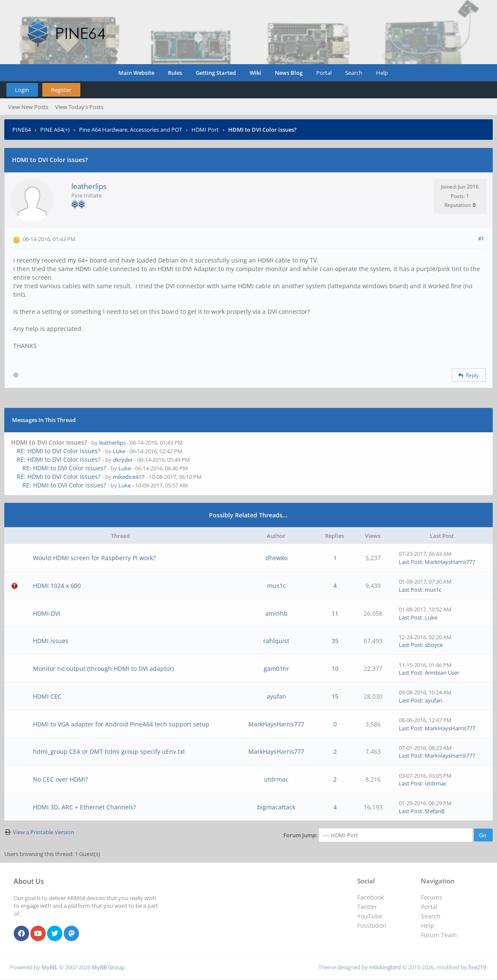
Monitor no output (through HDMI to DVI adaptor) (103, 669)
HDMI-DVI (47, 613)
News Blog (289, 73)
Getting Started (216, 73)
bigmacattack (276, 807)
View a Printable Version (43, 832)
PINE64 (22, 130)
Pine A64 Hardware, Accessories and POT (131, 130)
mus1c (276, 586)
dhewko (276, 558)
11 (335, 613)
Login (22, 90)
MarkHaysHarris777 (450, 562)
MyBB (49, 967)
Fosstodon (372, 925)
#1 (481, 238)
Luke (119, 451)
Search (354, 73)
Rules (175, 73)
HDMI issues (51, 641)
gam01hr (276, 669)
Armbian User (442, 673)
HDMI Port (205, 130)
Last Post (410, 562)
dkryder (123, 460)
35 (335, 641)
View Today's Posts (79, 107)
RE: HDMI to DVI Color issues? (59, 451)
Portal (324, 73)
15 (335, 696)
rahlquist (276, 641)
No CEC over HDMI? (60, 779)
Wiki (255, 73)
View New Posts (28, 107)
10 (335, 669)
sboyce (434, 645)
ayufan (276, 696)
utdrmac (276, 779)
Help (382, 73)
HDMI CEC (47, 696)
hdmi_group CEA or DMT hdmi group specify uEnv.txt (109, 751)
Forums (432, 897)
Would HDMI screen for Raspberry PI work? (94, 558)
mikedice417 (129, 477)
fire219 (477, 967)
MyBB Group (108, 967)
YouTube (370, 916)
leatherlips (89, 186)
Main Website (136, 73)
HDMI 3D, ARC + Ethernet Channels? (84, 807)
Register (61, 90)
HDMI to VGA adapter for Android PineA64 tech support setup (121, 724)
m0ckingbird (385, 967)
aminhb (276, 613)
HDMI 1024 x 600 (57, 586)
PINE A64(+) (55, 130)
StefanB (435, 811)
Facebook (371, 897)
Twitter (367, 907)
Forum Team (439, 935)
